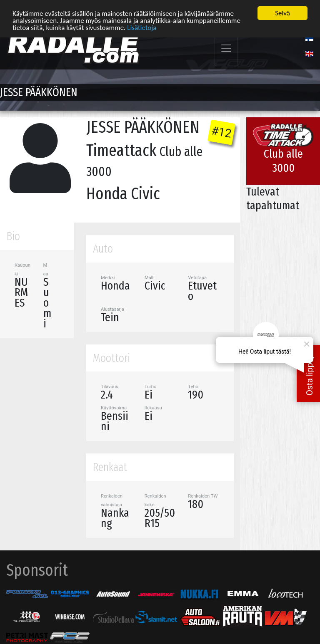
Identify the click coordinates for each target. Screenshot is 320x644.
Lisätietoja (142, 27)
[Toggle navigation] (226, 48)
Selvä (282, 13)
